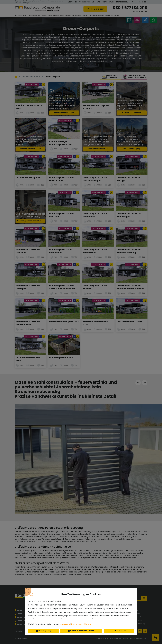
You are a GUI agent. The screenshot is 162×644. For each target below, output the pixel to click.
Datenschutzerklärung (81, 624)
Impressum (65, 624)
